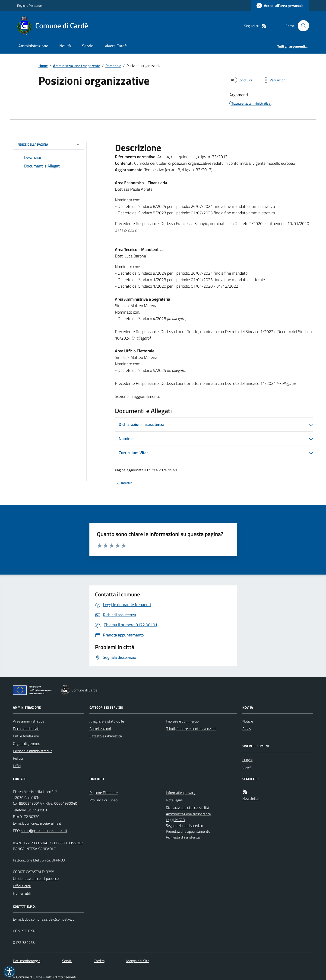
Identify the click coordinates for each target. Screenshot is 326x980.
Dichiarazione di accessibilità (187, 807)
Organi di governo (27, 743)
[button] (9, 972)
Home (43, 66)
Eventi (247, 767)
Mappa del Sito (138, 961)
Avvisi (247, 729)
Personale (113, 66)
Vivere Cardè (116, 46)
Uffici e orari (22, 886)
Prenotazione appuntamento (188, 831)
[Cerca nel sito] (301, 26)
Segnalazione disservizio (184, 826)
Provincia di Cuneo (103, 800)
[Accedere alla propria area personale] (280, 6)
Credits (99, 961)
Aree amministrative (29, 721)
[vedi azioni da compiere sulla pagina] (274, 80)
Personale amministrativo (33, 751)
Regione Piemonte (29, 5)
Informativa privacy (181, 793)
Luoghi (247, 760)
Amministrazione (33, 46)
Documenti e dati (26, 729)
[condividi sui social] (241, 80)
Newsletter (251, 798)
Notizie (248, 721)
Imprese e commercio (182, 721)
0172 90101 (37, 810)
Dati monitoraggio (27, 961)
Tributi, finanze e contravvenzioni (191, 729)
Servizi (88, 46)
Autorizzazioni (100, 729)
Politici (18, 758)
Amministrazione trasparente (77, 66)
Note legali (174, 800)
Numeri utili (22, 893)
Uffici (17, 766)
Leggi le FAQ (176, 820)
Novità (65, 46)
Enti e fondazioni (26, 736)
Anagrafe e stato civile (107, 721)
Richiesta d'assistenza (183, 837)
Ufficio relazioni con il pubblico (36, 878)
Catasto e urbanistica (106, 736)
